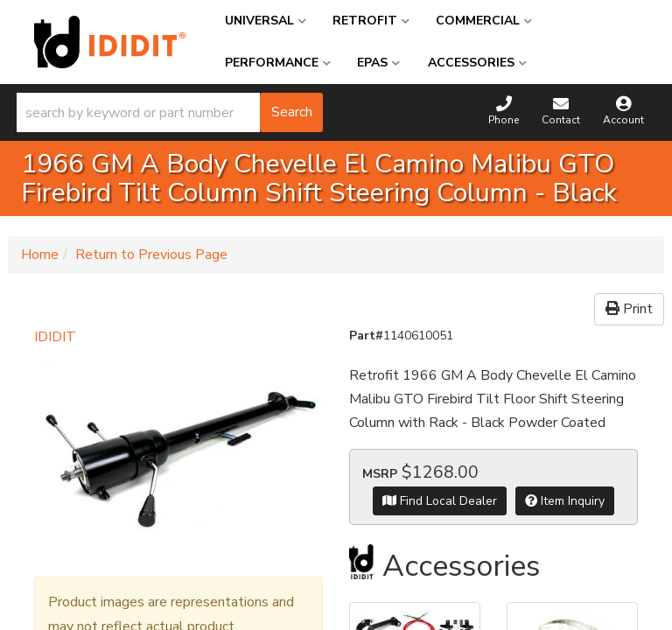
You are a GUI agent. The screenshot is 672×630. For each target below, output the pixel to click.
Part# (366, 336)
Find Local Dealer (440, 501)
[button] (170, 112)
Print (629, 309)
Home (40, 255)
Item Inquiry (565, 501)
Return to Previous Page (151, 255)
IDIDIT (55, 337)
